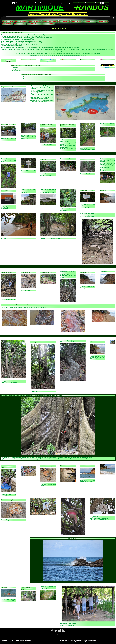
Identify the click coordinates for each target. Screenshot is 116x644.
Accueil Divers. (8, 21)
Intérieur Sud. (65, 21)
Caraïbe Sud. (8, 24)
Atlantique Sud (20, 24)
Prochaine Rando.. (34, 24)
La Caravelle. (103, 21)
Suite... (97, 3)
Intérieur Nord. (35, 21)
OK (102, 3)
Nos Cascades (48, 24)
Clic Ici (108, 68)
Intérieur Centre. (22, 21)
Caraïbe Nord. (77, 21)
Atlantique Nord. (90, 21)
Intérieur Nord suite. (50, 21)
